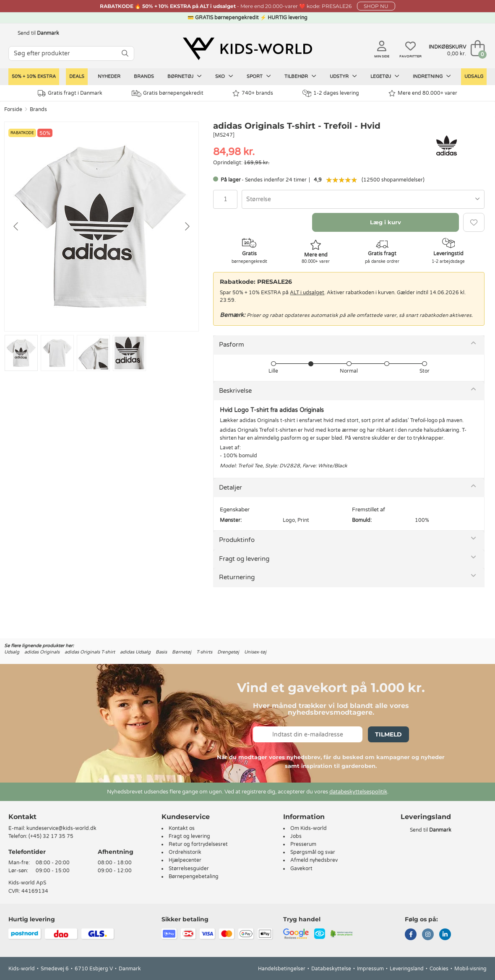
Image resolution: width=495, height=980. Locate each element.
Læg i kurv (386, 222)
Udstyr (343, 76)
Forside (13, 109)
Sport (259, 76)
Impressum (370, 969)
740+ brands (253, 93)
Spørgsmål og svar (313, 852)
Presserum (303, 844)
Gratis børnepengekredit (168, 93)
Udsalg (474, 76)
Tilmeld (388, 734)
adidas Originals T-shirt (90, 652)
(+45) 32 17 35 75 (51, 836)
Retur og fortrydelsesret (198, 844)
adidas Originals (42, 652)
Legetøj (385, 76)
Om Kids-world (309, 828)
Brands (144, 76)
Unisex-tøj (255, 652)
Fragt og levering (244, 559)
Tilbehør (300, 76)
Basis (161, 652)
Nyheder (109, 76)
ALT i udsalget (307, 293)
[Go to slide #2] (57, 353)
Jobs (296, 836)
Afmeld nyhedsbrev (314, 860)
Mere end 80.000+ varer (423, 93)
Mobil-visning (470, 969)
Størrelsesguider (189, 869)
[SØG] (125, 53)
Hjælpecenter (185, 860)
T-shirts (204, 652)
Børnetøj (185, 76)
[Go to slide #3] (93, 353)
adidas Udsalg (135, 652)
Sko (224, 76)
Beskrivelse (235, 391)
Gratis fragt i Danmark (70, 93)
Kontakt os (182, 828)
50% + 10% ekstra (34, 76)
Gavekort (301, 869)
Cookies (439, 969)
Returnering (237, 577)
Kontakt (22, 817)
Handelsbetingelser (282, 969)
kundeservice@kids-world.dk (61, 828)
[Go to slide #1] (21, 353)
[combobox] (363, 199)
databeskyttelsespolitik (358, 792)
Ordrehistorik (185, 852)
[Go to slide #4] (129, 353)
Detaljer (231, 487)
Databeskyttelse (331, 969)
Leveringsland (407, 969)
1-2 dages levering (331, 93)
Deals (77, 76)
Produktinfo (237, 540)
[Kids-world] (247, 49)
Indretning (432, 76)
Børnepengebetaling (194, 876)
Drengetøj (228, 652)
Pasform (232, 345)
